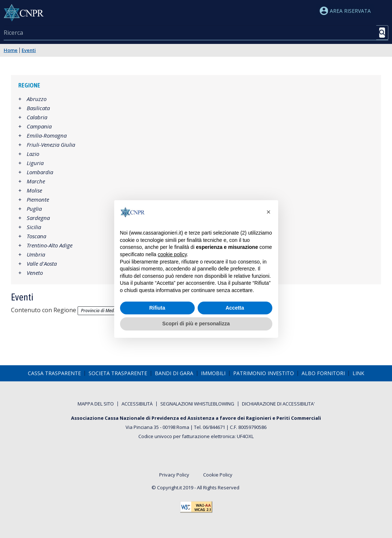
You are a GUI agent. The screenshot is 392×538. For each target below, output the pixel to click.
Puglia (34, 209)
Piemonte (38, 199)
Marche (36, 181)
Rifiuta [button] (157, 308)
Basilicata (38, 108)
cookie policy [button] (172, 254)
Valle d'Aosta (42, 264)
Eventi (29, 50)
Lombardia (40, 172)
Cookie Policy (218, 475)
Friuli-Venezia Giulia (51, 145)
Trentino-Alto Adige (50, 245)
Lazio (33, 154)
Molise (34, 190)
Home (11, 50)
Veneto (35, 273)
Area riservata (345, 11)
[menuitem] (54, 373)
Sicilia (34, 227)
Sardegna (38, 218)
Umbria (36, 254)
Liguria (35, 163)
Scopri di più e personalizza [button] (196, 324)
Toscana (36, 236)
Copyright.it (169, 487)
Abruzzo (37, 99)
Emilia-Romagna (47, 135)
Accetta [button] (235, 308)
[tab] (196, 85)
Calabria (37, 117)
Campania (39, 126)
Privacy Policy (174, 475)
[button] (269, 212)
